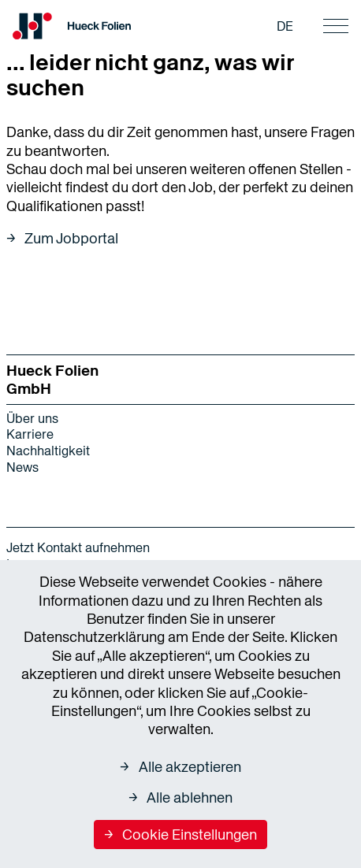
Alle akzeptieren (190, 767)
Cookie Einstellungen (190, 835)
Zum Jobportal (71, 238)
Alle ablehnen (190, 798)
